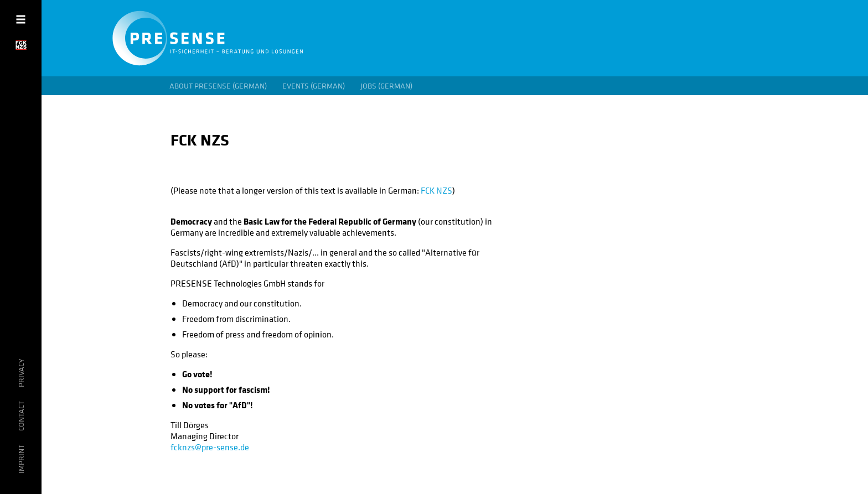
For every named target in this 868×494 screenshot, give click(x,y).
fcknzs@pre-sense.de (210, 447)
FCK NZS (436, 190)
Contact (21, 416)
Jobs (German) (386, 86)
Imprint (21, 459)
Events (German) (314, 86)
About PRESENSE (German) (218, 86)
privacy (21, 373)
